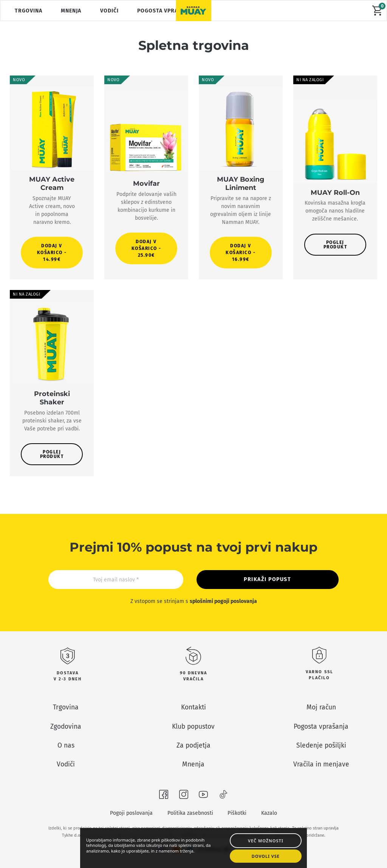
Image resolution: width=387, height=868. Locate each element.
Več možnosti (266, 838)
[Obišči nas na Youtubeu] (203, 796)
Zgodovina (66, 727)
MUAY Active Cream (52, 183)
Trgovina (29, 11)
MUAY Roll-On (335, 192)
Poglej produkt (335, 245)
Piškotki (237, 813)
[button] (52, 253)
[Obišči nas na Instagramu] (184, 796)
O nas (66, 745)
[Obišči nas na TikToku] (223, 796)
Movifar (146, 183)
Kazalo (269, 813)
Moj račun (321, 707)
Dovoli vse (266, 855)
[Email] (116, 580)
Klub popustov (193, 727)
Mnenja (71, 11)
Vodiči (109, 11)
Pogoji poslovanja (131, 813)
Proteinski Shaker (52, 398)
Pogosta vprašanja (166, 11)
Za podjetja (193, 745)
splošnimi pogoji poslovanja (223, 601)
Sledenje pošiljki (321, 745)
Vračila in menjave (321, 764)
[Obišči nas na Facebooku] (164, 796)
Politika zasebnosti (190, 813)
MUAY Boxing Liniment (241, 183)
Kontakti (193, 707)
